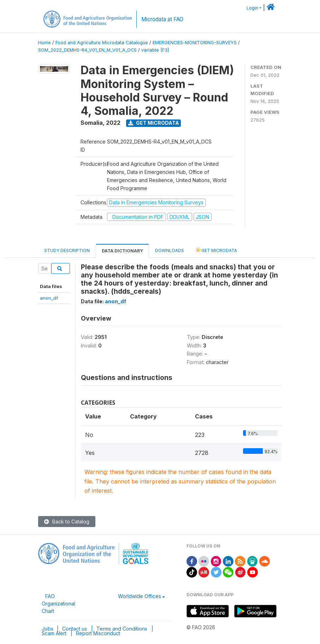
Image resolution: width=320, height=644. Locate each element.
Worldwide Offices (140, 596)
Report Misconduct (98, 633)
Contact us (75, 629)
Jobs (48, 629)
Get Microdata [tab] (217, 250)
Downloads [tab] (170, 250)
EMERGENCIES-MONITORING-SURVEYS (195, 43)
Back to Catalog (67, 522)
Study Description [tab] (67, 250)
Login (252, 8)
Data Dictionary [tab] (122, 251)
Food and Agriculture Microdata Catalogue (102, 43)
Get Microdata (154, 123)
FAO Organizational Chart (58, 604)
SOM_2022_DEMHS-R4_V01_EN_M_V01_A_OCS (87, 50)
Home (45, 43)
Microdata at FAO (162, 19)
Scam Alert (54, 633)
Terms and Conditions (122, 629)
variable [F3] (155, 50)
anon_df (49, 298)
